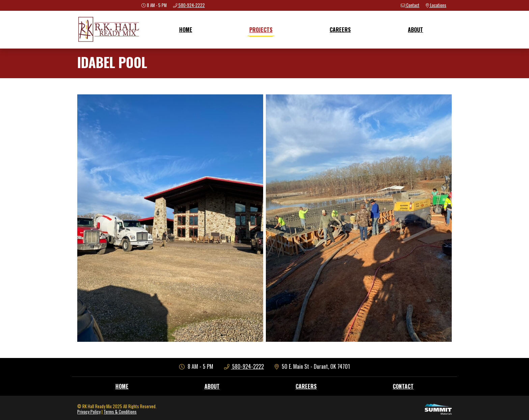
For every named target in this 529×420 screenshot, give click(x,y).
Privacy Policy (89, 412)
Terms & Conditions (120, 412)
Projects (261, 30)
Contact (403, 386)
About (415, 30)
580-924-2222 (244, 366)
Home (186, 30)
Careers (340, 30)
